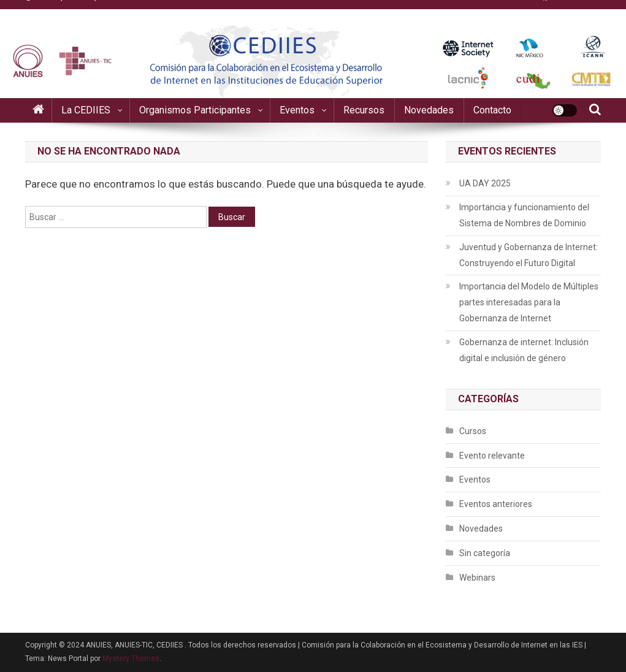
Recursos (364, 110)
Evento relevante (492, 456)
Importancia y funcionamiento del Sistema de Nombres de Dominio (524, 215)
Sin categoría (485, 553)
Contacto (492, 110)
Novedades (429, 110)
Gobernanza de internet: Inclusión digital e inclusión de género (524, 350)
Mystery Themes (131, 659)
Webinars (477, 578)
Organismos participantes (195, 110)
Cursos (473, 431)
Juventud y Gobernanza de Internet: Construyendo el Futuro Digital (529, 255)
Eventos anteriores (496, 504)
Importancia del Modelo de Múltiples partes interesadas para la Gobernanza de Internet (529, 302)
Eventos (297, 110)
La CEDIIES (86, 110)
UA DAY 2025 (485, 183)
